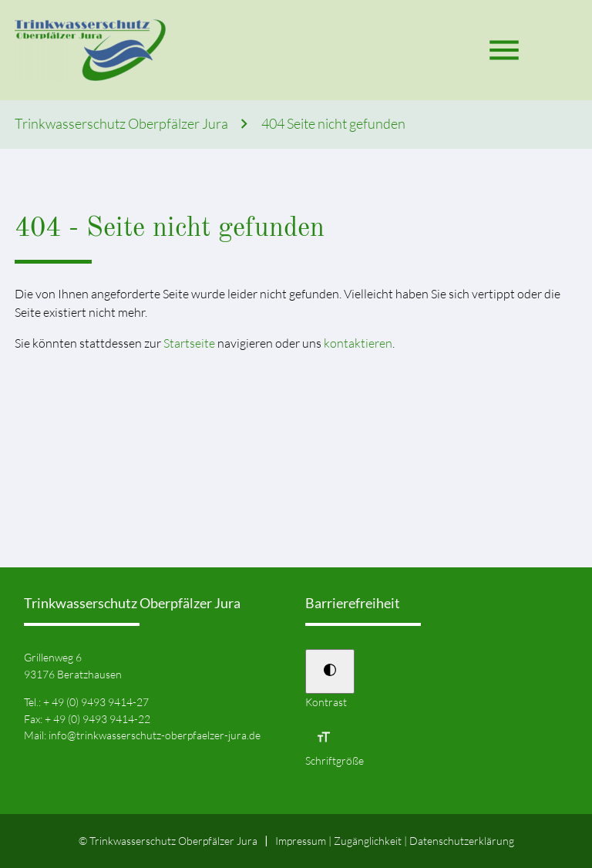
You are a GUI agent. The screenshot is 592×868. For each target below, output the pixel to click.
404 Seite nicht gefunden (333, 124)
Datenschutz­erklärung (462, 841)
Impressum (301, 841)
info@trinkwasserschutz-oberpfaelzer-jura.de (155, 735)
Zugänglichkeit (368, 841)
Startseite (189, 343)
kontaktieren (358, 343)
